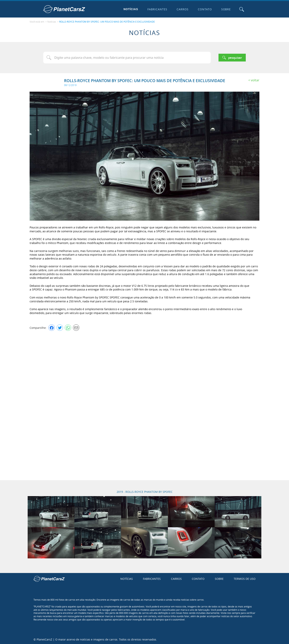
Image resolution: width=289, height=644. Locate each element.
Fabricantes (157, 9)
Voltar (255, 80)
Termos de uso (245, 579)
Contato (204, 9)
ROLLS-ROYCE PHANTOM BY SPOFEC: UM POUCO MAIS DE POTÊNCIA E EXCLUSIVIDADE (107, 22)
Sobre (226, 9)
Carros (182, 9)
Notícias (131, 9)
